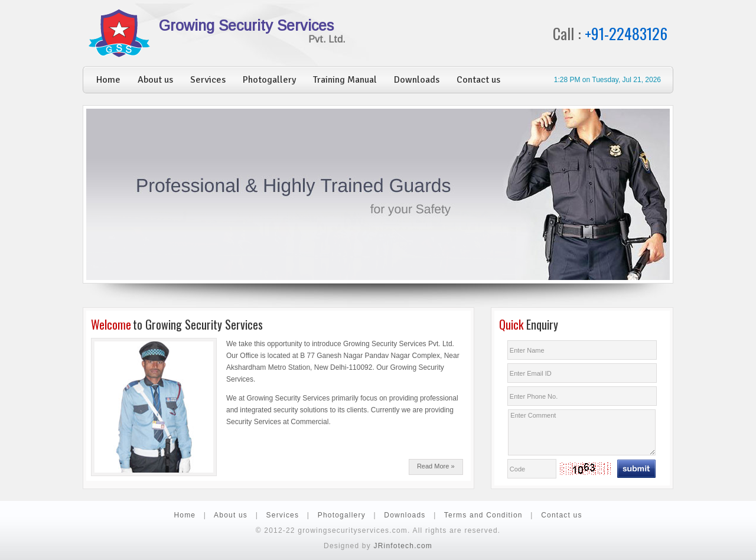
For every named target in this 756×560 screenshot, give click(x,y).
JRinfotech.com (403, 546)
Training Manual (345, 80)
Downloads (417, 80)
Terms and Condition (483, 515)
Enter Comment (582, 432)
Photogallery (269, 80)
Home (108, 80)
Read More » (436, 466)
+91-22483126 (626, 33)
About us (155, 80)
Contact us (478, 80)
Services (208, 80)
